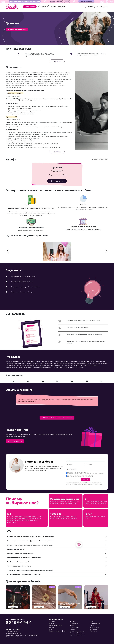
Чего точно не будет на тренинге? (19, 566)
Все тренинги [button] (29, 7)
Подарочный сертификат (58, 631)
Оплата (52, 627)
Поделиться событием (100, 159)
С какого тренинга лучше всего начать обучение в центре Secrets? (31, 537)
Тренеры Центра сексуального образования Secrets (23, 362)
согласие (72, 475)
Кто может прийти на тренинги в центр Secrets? (24, 558)
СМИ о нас (93, 629)
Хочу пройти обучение (17, 29)
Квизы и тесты (95, 627)
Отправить (86, 480)
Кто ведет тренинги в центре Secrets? (20, 553)
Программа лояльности (77, 631)
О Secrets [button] (43, 7)
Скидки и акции (95, 623)
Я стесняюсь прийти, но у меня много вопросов (24, 574)
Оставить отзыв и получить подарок (57, 418)
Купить (57, 61)
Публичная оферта (56, 625)
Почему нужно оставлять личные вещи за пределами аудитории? (30, 545)
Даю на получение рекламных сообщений (80, 477)
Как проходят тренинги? (16, 549)
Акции (53, 7)
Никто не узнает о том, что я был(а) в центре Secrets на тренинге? (30, 541)
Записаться (57, 181)
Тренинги (73, 622)
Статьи (92, 625)
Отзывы (72, 629)
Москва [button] (89, 7)
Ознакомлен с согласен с (78, 472)
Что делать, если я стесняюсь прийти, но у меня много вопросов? (30, 570)
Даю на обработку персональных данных (79, 475)
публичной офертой (85, 472)
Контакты (52, 623)
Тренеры (73, 625)
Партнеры (93, 631)
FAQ (51, 629)
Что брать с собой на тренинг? (18, 562)
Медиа (92, 622)
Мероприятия (74, 627)
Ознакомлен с (85, 474)
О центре (52, 622)
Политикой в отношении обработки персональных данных (89, 474)
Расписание (61, 7)
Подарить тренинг (15, 441)
